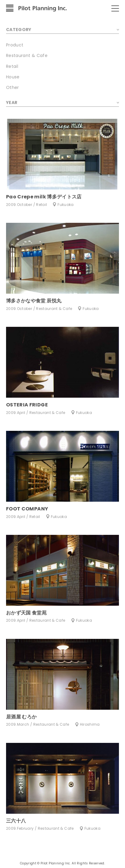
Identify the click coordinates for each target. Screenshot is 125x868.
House (13, 77)
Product (15, 45)
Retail (12, 66)
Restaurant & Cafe (27, 55)
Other (13, 87)
